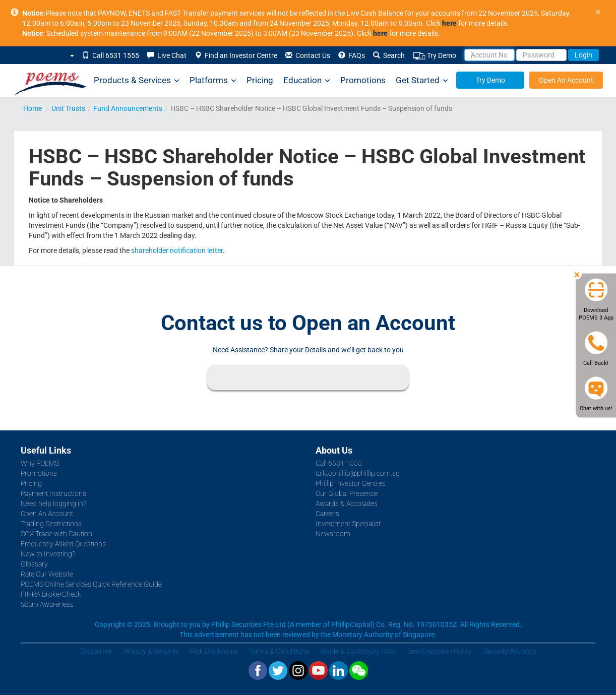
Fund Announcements (128, 108)
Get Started (422, 80)
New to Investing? (48, 554)
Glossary (34, 564)
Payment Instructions (53, 493)
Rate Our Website (47, 574)
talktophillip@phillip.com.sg (358, 473)
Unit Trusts (68, 108)
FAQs (352, 55)
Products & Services (137, 80)
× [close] (598, 12)
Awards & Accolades (347, 503)
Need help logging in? (53, 503)
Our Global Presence (347, 493)
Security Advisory (510, 651)
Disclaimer (96, 651)
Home (33, 108)
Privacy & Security (151, 651)
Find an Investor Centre (236, 55)
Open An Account (566, 80)
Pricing (260, 80)
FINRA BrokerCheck (51, 594)
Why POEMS (40, 463)
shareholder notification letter (177, 250)
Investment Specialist (348, 524)
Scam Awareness (47, 604)
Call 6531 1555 (111, 55)
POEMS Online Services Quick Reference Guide (91, 584)
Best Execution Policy (440, 651)
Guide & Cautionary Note (358, 651)
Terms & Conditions (279, 651)
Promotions (363, 80)
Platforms (213, 80)
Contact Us (308, 55)
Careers (327, 514)
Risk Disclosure (213, 651)
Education (307, 80)
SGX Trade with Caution (56, 534)
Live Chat (167, 55)
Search (389, 55)
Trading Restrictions (51, 524)
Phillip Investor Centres (351, 483)
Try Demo (435, 56)
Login (583, 55)
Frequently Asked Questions (63, 544)
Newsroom (333, 534)
